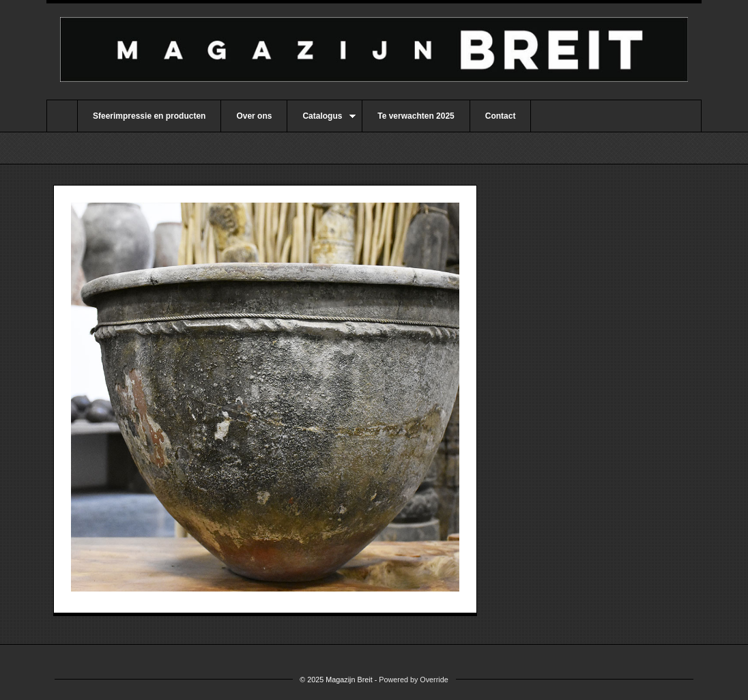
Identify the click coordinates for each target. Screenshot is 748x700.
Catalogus (321, 121)
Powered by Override (413, 680)
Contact (501, 116)
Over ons (254, 116)
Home (62, 116)
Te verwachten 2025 (416, 116)
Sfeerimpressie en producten (149, 116)
